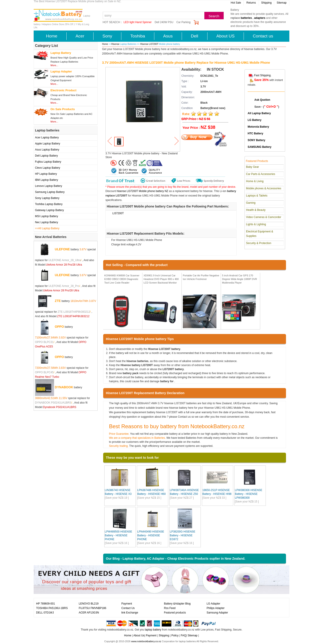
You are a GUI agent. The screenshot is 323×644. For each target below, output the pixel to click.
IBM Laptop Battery (47, 180)
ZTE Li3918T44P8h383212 (74, 312)
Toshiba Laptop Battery (49, 204)
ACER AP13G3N (89, 613)
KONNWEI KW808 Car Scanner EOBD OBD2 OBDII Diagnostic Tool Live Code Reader (122, 279)
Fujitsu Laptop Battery (48, 162)
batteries (246, 18)
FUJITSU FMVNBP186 (93, 608)
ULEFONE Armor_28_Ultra (65, 260)
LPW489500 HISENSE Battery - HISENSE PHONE (118, 535)
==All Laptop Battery (47, 228)
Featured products (175, 613)
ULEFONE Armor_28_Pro (64, 286)
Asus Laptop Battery (47, 150)
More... (54, 65)
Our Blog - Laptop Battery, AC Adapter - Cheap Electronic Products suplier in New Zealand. (176, 559)
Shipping (266, 3)
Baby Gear (252, 167)
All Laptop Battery (259, 113)
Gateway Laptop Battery (49, 210)
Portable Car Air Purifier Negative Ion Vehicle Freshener (201, 277)
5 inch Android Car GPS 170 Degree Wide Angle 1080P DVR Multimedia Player (240, 279)
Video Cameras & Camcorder (264, 217)
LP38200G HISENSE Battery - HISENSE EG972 (182, 535)
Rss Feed (170, 608)
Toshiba (138, 36)
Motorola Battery (258, 127)
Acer (80, 36)
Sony (107, 36)
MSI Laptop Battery (47, 216)
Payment (127, 604)
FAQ (183, 635)
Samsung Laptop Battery (50, 192)
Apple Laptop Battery (48, 144)
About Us (139, 635)
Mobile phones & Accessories (264, 188)
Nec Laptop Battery (47, 222)
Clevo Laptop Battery (48, 168)
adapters (260, 18)
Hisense (115, 44)
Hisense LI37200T (150, 44)
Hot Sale (236, 3)
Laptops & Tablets (257, 196)
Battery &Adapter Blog (177, 604)
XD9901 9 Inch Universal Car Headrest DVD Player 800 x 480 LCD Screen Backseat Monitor (161, 279)
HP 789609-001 (46, 604)
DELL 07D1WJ (45, 613)
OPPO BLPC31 (44, 342)
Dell (195, 36)
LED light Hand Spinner (138, 22)
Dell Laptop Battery (46, 156)
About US (226, 36)
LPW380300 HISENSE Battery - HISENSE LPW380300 (249, 494)
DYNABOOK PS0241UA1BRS (53, 403)
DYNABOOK (64, 387)
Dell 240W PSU (164, 22)
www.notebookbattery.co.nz (146, 641)
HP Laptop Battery (46, 174)
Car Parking (183, 22)
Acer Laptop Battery (47, 138)
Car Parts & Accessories (261, 174)
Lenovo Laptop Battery (49, 186)
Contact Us (128, 608)
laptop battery (153, 630)
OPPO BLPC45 (44, 372)
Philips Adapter (216, 608)
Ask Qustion (262, 100)
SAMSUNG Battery (260, 147)
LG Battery (254, 120)
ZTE (58, 301)
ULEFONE (62, 249)
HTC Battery (255, 133)
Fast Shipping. (263, 75)
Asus (168, 36)
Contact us (263, 36)
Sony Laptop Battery (47, 198)
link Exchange (130, 613)
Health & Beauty (256, 210)
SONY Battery (256, 140)
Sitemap (282, 3)
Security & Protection (259, 243)
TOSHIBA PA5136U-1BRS (52, 608)
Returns (251, 3)
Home (52, 36)
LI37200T (118, 213)
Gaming (251, 203)
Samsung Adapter (217, 613)
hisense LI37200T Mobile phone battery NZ (142, 191)
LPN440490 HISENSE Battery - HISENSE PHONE (151, 535)
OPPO (59, 327)
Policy (175, 635)
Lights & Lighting (256, 224)
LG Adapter (213, 604)
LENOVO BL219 (89, 604)
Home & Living (255, 181)
